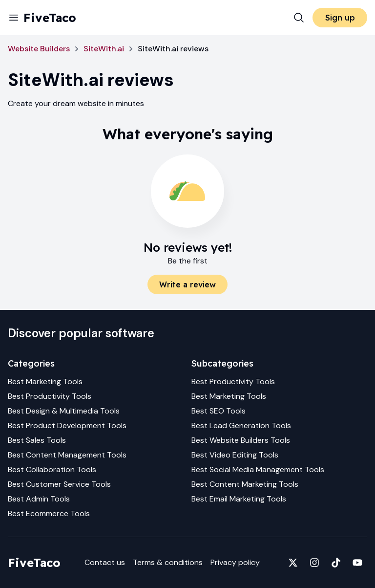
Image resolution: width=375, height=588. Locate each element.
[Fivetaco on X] (293, 563)
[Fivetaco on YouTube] (357, 563)
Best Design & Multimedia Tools (64, 411)
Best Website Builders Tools (241, 440)
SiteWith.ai (104, 49)
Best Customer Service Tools (59, 484)
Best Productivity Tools (50, 396)
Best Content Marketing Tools (245, 484)
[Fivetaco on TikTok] (336, 563)
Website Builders (39, 49)
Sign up (340, 18)
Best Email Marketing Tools (239, 499)
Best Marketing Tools (45, 381)
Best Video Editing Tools (235, 455)
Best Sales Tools (37, 440)
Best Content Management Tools (67, 455)
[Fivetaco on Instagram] (314, 563)
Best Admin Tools (39, 499)
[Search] (299, 18)
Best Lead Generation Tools (241, 425)
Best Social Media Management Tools (258, 469)
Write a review (187, 284)
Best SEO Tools (219, 411)
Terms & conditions (168, 562)
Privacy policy (235, 562)
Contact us (105, 562)
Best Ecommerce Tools (49, 513)
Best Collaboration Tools (52, 469)
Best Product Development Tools (67, 425)
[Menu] (14, 18)
